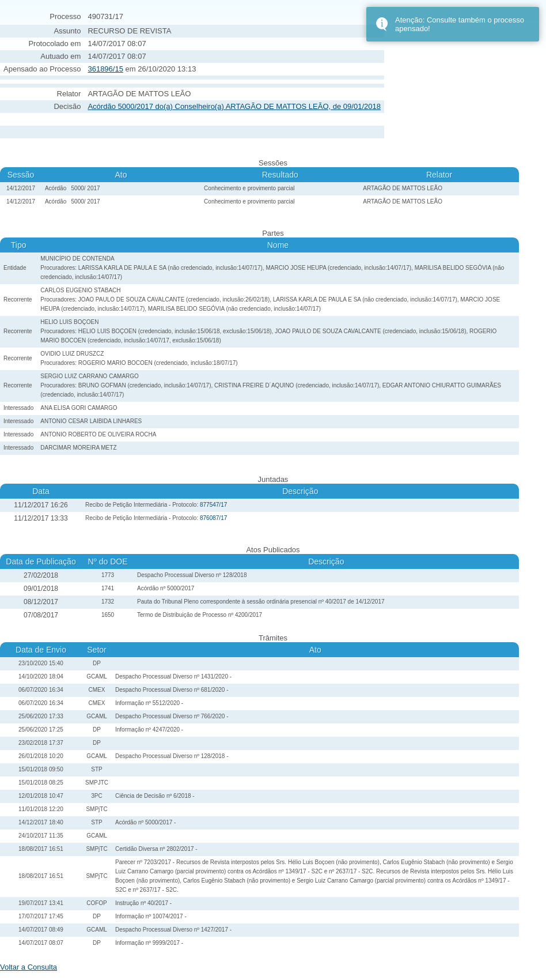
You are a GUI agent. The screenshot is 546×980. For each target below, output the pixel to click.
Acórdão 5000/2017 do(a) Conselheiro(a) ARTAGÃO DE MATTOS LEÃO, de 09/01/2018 (234, 106)
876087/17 (213, 518)
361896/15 (105, 69)
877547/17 (213, 505)
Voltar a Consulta (29, 967)
